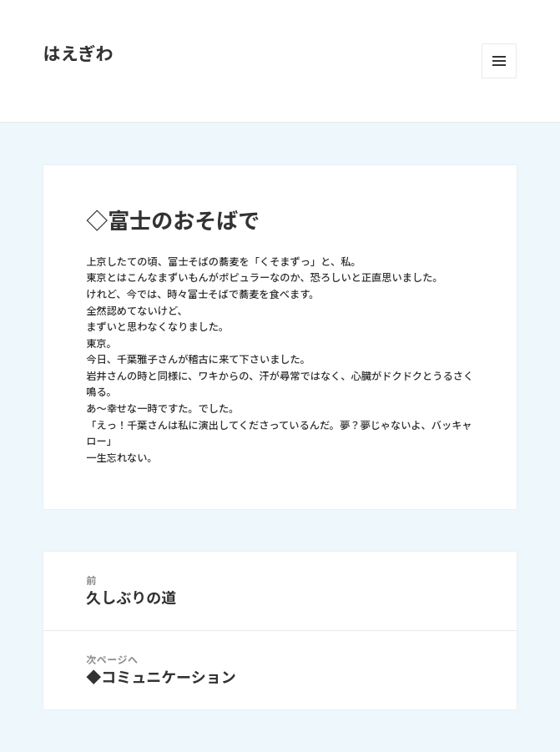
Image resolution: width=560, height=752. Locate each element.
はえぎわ (78, 54)
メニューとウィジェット (499, 61)
